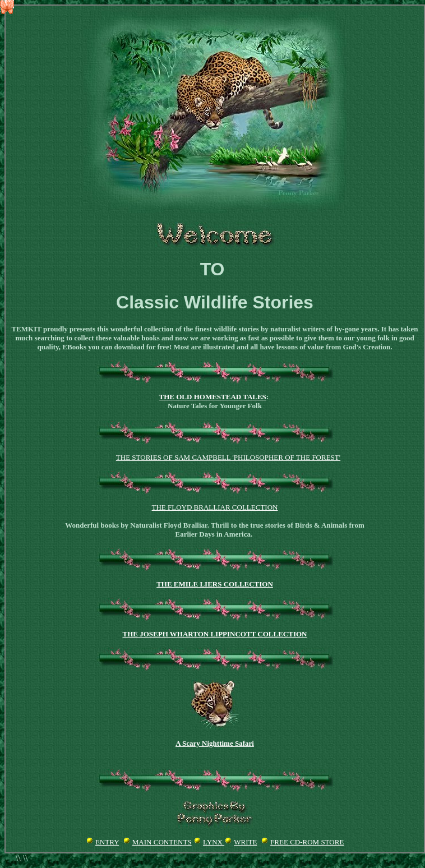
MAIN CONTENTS (162, 842)
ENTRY (107, 842)
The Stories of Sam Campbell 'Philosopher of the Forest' (228, 457)
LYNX (214, 842)
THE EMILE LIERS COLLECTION (215, 584)
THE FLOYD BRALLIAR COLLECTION (215, 507)
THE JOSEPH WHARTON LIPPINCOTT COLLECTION (215, 634)
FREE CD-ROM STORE (307, 842)
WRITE (245, 842)
